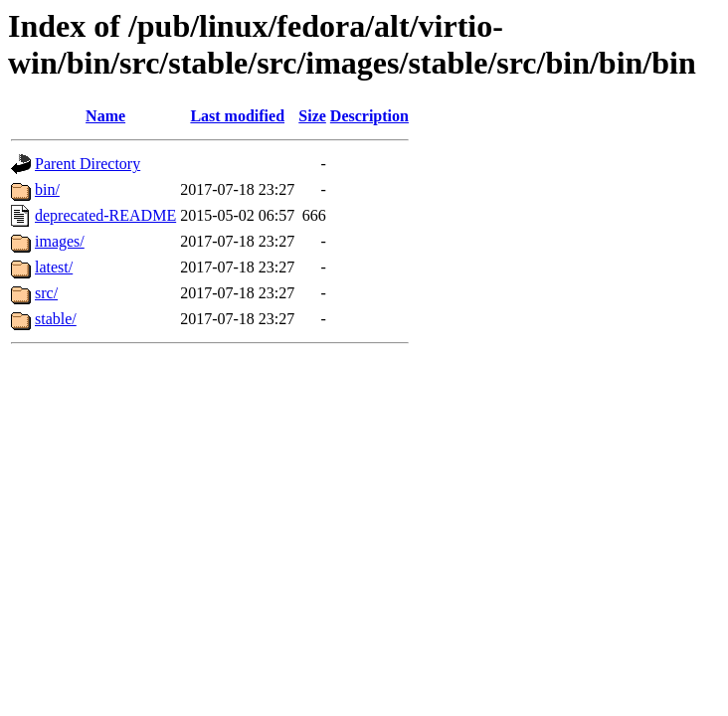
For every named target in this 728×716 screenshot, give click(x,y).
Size (312, 116)
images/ (60, 241)
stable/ (56, 319)
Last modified (237, 116)
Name (105, 116)
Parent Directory (88, 164)
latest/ (54, 267)
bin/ (47, 189)
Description (369, 116)
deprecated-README (105, 215)
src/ (46, 293)
